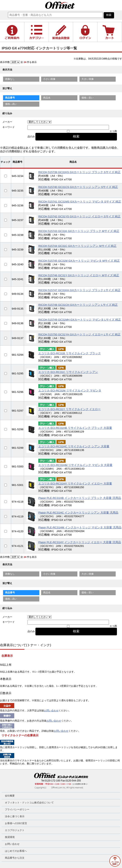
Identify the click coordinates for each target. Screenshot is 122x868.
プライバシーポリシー (17, 809)
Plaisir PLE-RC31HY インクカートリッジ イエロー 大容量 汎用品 (80, 542)
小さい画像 (49, 79)
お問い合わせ (51, 711)
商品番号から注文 (15, 858)
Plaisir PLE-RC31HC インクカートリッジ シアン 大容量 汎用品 (78, 513)
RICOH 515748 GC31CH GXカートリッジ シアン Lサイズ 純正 (78, 305)
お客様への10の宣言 (16, 823)
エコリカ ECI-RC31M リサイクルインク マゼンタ (70, 391)
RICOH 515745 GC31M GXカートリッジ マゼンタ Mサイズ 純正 (79, 261)
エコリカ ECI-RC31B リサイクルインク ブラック (69, 353)
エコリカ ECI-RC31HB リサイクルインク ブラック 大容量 (75, 428)
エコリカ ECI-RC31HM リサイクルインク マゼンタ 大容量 (75, 465)
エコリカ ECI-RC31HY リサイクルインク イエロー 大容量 (75, 484)
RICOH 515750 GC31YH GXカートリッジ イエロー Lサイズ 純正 (79, 334)
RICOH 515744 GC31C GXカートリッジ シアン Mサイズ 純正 (77, 246)
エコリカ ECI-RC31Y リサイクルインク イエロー (69, 409)
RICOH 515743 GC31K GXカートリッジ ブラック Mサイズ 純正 (79, 231)
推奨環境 (10, 837)
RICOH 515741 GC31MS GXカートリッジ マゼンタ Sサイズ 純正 (80, 202)
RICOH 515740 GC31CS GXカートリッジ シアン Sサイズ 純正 (78, 187)
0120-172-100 (53, 781)
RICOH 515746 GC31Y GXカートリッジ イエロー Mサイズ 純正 (79, 275)
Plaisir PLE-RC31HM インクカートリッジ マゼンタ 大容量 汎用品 (80, 527)
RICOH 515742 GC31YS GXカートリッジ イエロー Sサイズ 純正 (79, 216)
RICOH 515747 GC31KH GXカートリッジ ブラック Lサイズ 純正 (79, 290)
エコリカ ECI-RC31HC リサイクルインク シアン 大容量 (74, 446)
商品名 (47, 98)
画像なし (10, 79)
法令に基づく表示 (15, 816)
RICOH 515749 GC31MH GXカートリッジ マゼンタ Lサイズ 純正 (80, 320)
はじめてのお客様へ (16, 851)
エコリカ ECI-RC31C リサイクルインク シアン (68, 372)
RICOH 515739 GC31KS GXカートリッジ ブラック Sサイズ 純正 (79, 172)
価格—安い (88, 98)
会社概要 (10, 796)
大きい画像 (88, 79)
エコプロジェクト (15, 830)
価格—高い (11, 104)
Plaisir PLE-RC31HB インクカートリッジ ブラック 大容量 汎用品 (80, 498)
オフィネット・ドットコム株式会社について (29, 803)
